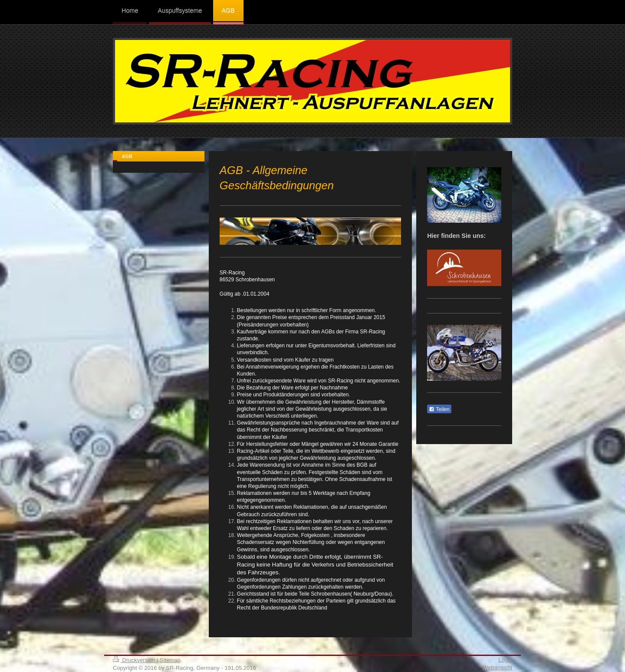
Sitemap (170, 660)
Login (505, 660)
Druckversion (135, 660)
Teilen (439, 409)
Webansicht (497, 667)
